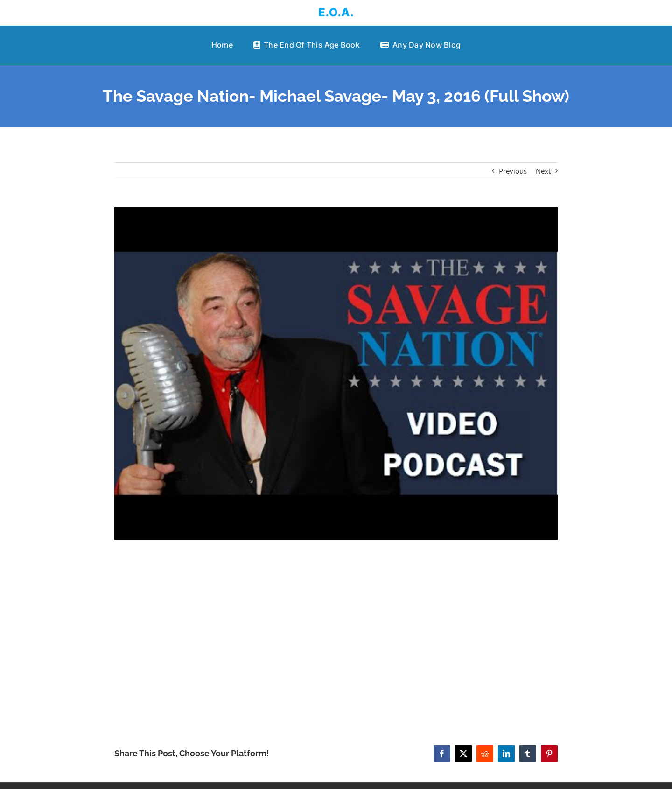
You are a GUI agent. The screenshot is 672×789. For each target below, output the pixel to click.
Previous (513, 171)
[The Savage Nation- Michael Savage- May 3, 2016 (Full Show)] (336, 374)
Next (543, 171)
